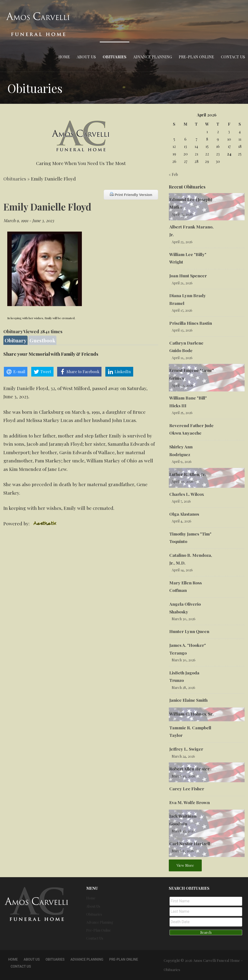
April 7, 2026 (181, 501)
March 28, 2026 (183, 688)
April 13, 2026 (182, 330)
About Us (86, 57)
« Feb (173, 174)
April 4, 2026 (182, 521)
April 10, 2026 (182, 385)
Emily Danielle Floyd (47, 207)
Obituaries (115, 57)
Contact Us (233, 57)
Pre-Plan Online (196, 57)
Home (64, 57)
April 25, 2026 (182, 214)
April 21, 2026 (182, 283)
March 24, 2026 (183, 756)
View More (185, 865)
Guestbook (42, 340)
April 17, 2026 (182, 310)
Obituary (15, 340)
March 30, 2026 (184, 619)
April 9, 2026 (182, 462)
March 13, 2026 (183, 831)
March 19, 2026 (183, 776)
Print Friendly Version (131, 194)
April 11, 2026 (182, 358)
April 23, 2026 (182, 242)
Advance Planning (153, 57)
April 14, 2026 (182, 570)
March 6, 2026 (183, 851)
